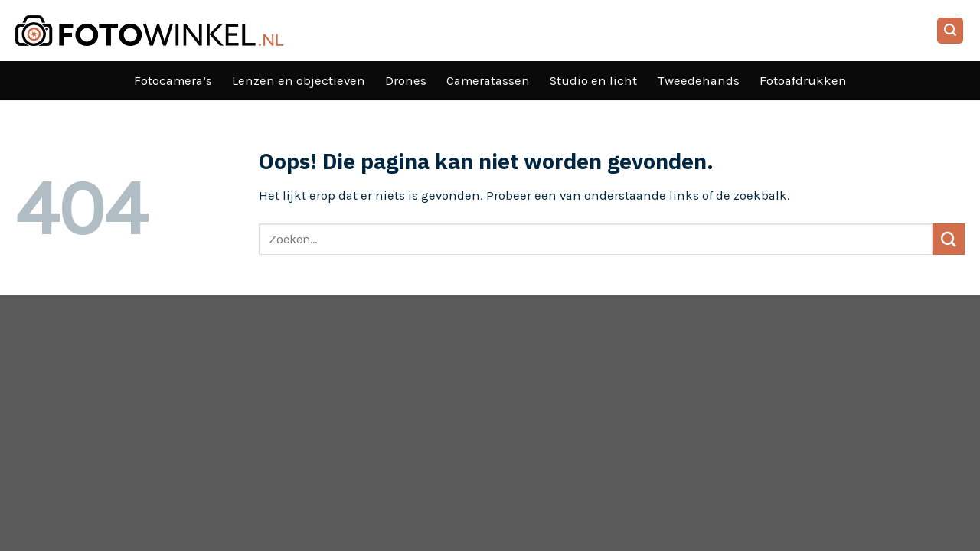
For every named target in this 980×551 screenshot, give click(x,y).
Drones (406, 81)
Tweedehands (698, 81)
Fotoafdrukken (803, 81)
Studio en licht (593, 81)
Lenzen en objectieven (299, 81)
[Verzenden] (949, 239)
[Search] (951, 31)
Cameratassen (488, 81)
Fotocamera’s (173, 81)
